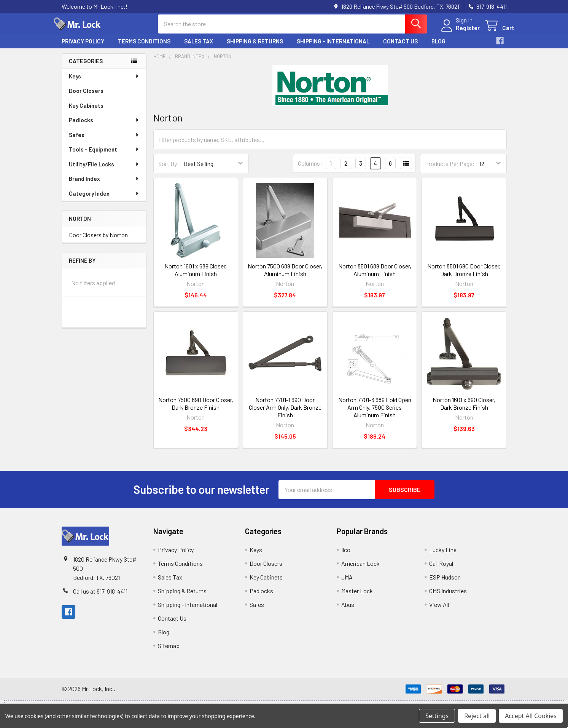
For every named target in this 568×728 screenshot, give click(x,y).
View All (439, 610)
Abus (348, 610)
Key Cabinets (86, 111)
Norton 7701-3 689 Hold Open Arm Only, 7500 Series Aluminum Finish (375, 413)
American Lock (360, 569)
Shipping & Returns (255, 47)
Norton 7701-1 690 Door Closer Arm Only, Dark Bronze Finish (285, 413)
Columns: (310, 169)
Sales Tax (199, 47)
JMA (347, 583)
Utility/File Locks (104, 170)
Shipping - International (333, 47)
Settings (437, 716)
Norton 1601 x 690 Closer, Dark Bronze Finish (464, 409)
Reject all (477, 716)
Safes (104, 140)
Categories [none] (86, 67)
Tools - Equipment (104, 155)
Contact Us (400, 47)
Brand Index (104, 184)
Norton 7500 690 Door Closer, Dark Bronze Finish (196, 409)
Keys (104, 82)
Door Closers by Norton (98, 240)
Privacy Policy (83, 47)
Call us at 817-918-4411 (100, 597)
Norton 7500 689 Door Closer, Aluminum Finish (285, 275)
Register (460, 31)
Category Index (104, 199)
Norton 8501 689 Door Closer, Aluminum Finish (375, 275)
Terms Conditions (144, 47)
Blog (438, 47)
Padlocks (104, 126)
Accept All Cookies (531, 716)
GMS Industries (448, 596)
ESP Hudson (445, 583)
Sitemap (169, 651)
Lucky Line (443, 555)
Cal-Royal (441, 569)
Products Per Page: (450, 169)
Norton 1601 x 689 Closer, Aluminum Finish (196, 275)
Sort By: (169, 169)
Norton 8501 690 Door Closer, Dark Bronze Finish (464, 275)
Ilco (346, 555)
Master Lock (357, 596)
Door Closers (86, 96)
